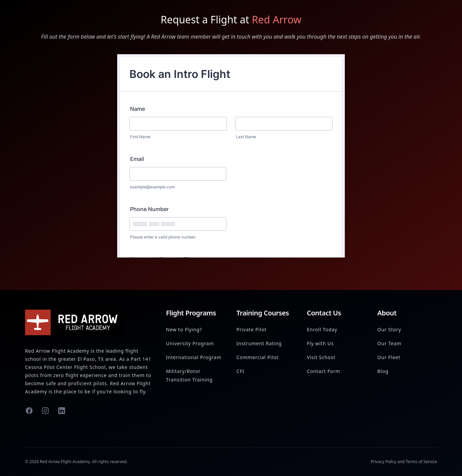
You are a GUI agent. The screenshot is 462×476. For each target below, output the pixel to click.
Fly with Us (320, 343)
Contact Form (324, 371)
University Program (190, 343)
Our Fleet (389, 357)
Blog (383, 371)
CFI (240, 371)
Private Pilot (251, 329)
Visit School (321, 357)
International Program (194, 357)
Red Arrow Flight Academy (65, 462)
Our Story (389, 329)
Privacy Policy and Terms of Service (404, 462)
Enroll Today (322, 329)
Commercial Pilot (257, 357)
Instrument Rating (259, 343)
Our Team (389, 343)
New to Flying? (184, 329)
